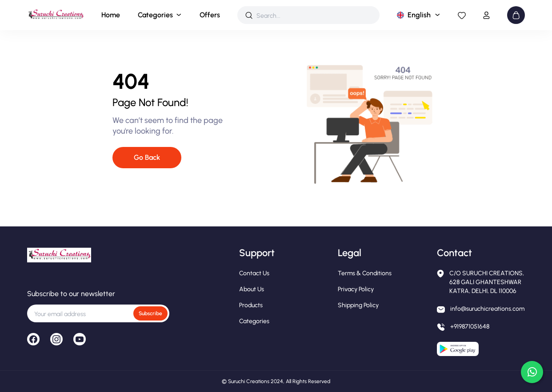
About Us (252, 289)
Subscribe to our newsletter (71, 294)
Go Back (147, 157)
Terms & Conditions (365, 273)
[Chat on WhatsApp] (532, 372)
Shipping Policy (358, 305)
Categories (155, 15)
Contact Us (254, 273)
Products (251, 305)
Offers (210, 15)
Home (111, 15)
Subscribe (150, 313)
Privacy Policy (356, 289)
